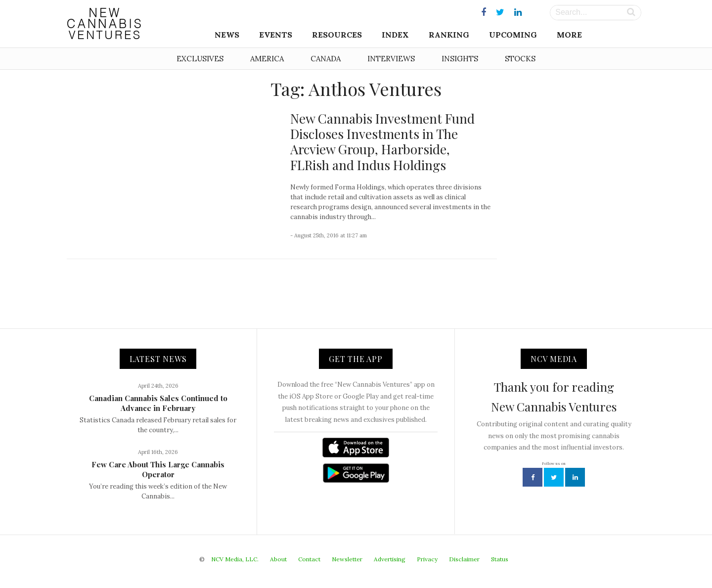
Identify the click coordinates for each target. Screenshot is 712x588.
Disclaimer (464, 559)
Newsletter (347, 559)
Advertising (390, 559)
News (227, 35)
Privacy (427, 559)
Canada (326, 59)
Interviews (391, 59)
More (569, 35)
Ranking (449, 35)
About (278, 559)
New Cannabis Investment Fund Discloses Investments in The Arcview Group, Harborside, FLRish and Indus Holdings (382, 142)
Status (500, 559)
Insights (460, 59)
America (267, 59)
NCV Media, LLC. (235, 559)
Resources (337, 35)
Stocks (520, 59)
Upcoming (513, 35)
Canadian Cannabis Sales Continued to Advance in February (158, 403)
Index (395, 35)
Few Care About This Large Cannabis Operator (158, 469)
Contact (309, 559)
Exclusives (200, 59)
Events (276, 35)
